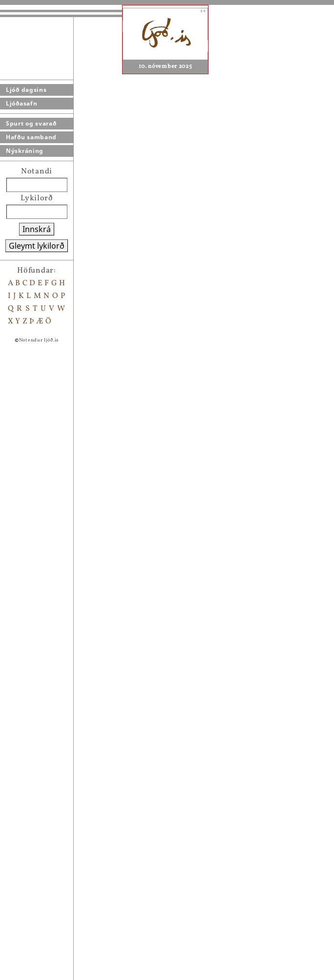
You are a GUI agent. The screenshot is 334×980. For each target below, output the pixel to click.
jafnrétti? (58, 948)
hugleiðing (59, 682)
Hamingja (58, 809)
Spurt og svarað (31, 123)
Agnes (233, 594)
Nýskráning (25, 151)
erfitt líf (54, 707)
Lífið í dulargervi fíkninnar (90, 923)
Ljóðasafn (21, 103)
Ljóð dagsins (26, 90)
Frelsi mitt (59, 961)
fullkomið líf (63, 770)
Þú (44, 872)
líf (43, 897)
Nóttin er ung (65, 834)
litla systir (59, 847)
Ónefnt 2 (56, 910)
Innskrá (37, 229)
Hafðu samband (31, 137)
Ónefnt (52, 885)
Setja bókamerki (73, 631)
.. (42, 694)
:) (42, 758)
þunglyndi (59, 974)
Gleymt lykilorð (37, 246)
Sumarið (55, 821)
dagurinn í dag (66, 936)
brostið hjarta (65, 732)
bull (47, 783)
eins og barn (62, 859)
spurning (56, 745)
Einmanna (59, 796)
